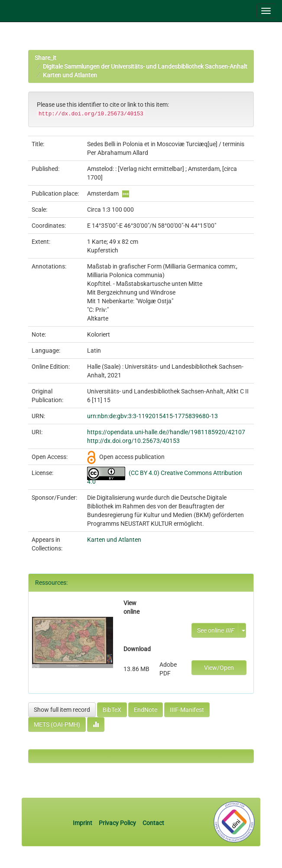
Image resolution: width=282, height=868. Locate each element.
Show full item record (62, 710)
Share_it (45, 58)
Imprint (83, 823)
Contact (153, 823)
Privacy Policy (117, 823)
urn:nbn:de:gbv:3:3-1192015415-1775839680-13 (152, 416)
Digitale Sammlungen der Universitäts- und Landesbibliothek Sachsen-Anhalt (145, 66)
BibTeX (112, 710)
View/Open (219, 668)
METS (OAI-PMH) (57, 724)
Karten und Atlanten (70, 75)
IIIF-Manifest (187, 710)
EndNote (146, 710)
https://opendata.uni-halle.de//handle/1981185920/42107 (166, 432)
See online (216, 630)
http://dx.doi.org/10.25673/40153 (133, 441)
